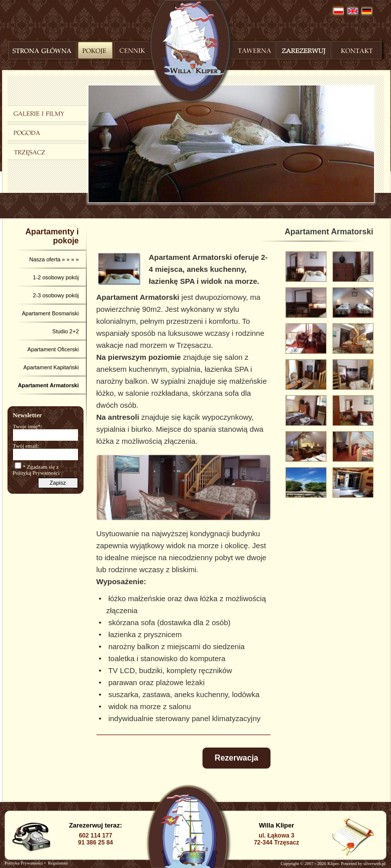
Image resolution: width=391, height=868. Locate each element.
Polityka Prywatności (24, 863)
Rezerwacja (236, 758)
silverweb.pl (374, 864)
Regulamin (58, 863)
